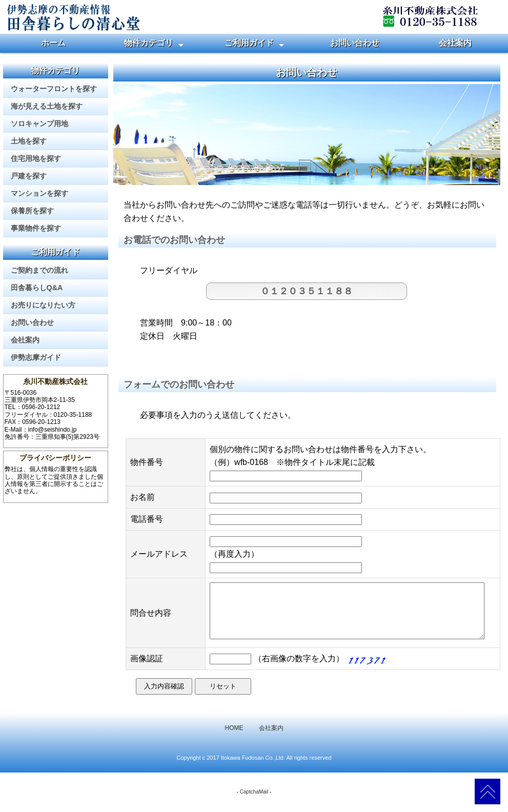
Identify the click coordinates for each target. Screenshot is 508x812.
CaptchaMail (254, 803)
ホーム (53, 43)
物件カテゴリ (149, 43)
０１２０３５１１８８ (307, 291)
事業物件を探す (36, 228)
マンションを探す (39, 193)
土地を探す (29, 141)
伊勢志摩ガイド (36, 357)
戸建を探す (29, 176)
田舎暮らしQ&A (37, 288)
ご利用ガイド (249, 43)
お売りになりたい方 (43, 305)
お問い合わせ (355, 43)
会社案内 (455, 43)
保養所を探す (32, 211)
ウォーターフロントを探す (54, 89)
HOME (234, 739)
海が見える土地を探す (47, 106)
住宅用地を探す (36, 158)
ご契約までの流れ (39, 270)
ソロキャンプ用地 (39, 124)
